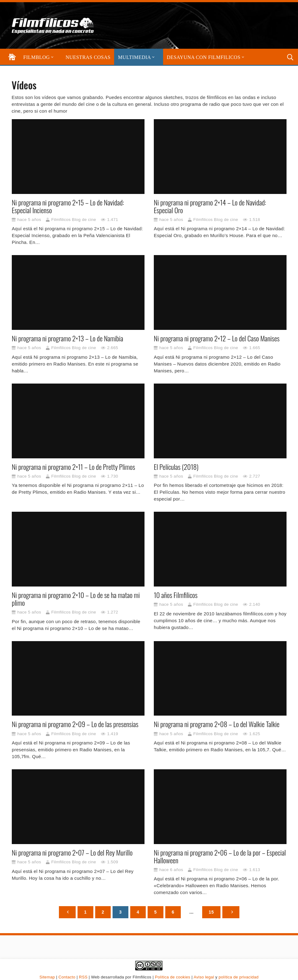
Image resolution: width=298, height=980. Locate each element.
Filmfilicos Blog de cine (74, 219)
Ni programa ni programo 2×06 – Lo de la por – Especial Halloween (220, 856)
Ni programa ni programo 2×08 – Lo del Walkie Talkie (217, 724)
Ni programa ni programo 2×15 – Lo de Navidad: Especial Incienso (68, 206)
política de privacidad (239, 977)
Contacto (67, 977)
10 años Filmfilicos (176, 595)
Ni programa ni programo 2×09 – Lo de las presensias (75, 724)
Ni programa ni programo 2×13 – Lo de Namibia (67, 338)
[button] (52, 57)
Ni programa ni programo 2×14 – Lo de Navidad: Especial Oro (210, 206)
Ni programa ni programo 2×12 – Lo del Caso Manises (217, 338)
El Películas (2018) (176, 466)
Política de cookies (173, 977)
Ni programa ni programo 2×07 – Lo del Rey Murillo (72, 852)
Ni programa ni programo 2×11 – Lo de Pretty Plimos (73, 466)
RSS (83, 977)
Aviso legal (204, 977)
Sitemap (47, 977)
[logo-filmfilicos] (53, 25)
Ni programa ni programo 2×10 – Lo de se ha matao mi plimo (76, 599)
